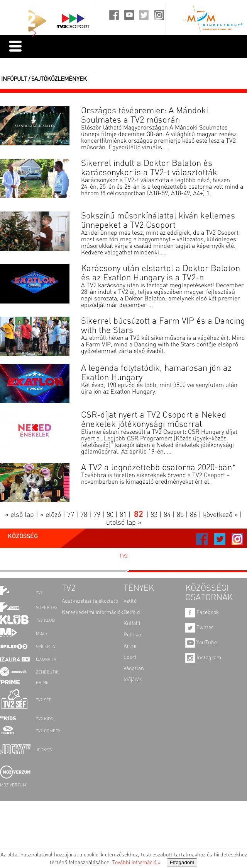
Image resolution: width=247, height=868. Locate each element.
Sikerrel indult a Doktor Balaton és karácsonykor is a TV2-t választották (149, 168)
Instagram (203, 658)
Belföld (132, 612)
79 (97, 515)
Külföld (132, 624)
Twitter (199, 628)
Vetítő (130, 601)
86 (193, 515)
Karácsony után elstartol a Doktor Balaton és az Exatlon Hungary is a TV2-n (161, 273)
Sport (130, 657)
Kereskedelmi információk (92, 612)
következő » (220, 515)
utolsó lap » (124, 523)
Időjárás (133, 680)
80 (110, 515)
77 (71, 515)
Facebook (202, 612)
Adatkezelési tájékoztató (90, 601)
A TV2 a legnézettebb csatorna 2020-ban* (158, 468)
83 (154, 515)
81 (123, 515)
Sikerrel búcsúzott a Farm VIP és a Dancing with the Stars (163, 326)
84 (167, 515)
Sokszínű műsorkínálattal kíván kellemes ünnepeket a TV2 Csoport (158, 221)
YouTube (201, 643)
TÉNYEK (139, 588)
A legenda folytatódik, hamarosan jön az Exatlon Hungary (156, 373)
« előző (51, 515)
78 (84, 515)
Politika (132, 635)
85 (180, 515)
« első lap (19, 515)
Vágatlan (134, 668)
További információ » (136, 863)
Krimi (130, 646)
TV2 (123, 556)
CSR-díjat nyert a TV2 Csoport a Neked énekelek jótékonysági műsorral (154, 420)
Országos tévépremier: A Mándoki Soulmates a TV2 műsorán (145, 116)
